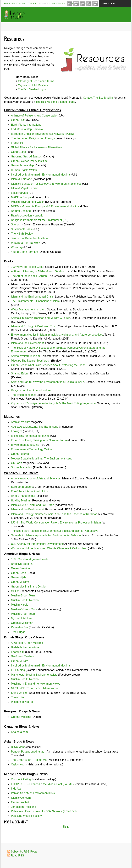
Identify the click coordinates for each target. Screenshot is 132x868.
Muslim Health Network (25, 600)
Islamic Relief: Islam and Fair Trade (33, 505)
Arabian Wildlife (21, 422)
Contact (32, 3)
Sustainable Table (22, 229)
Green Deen (18, 573)
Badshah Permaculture (25, 647)
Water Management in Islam (28, 309)
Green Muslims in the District (29, 587)
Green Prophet (20, 802)
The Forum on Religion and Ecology (33, 138)
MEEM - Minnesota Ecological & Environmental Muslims (45, 206)
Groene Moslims (21, 717)
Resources (44, 3)
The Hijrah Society (22, 234)
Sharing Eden (19, 374)
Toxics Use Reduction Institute (29, 238)
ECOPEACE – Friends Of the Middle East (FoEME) (42, 784)
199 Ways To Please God (26, 267)
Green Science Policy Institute (29, 161)
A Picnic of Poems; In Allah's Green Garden (37, 271)
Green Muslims (20, 582)
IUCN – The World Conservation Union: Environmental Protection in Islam (56, 523)
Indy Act (16, 789)
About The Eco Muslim (15, 3)
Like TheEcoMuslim (70, 3)
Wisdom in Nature (22, 702)
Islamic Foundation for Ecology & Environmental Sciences (46, 184)
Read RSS (17, 856)
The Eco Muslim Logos (32, 89)
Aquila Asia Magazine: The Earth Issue (35, 427)
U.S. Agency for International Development (37, 544)
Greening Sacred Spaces (26, 157)
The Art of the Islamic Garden (29, 276)
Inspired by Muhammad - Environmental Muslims (41, 175)
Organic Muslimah (22, 623)
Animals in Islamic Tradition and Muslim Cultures (41, 318)
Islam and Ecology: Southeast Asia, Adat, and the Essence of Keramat (54, 514)
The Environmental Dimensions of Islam (35, 301)
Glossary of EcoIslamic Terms (36, 81)
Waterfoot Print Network (26, 243)
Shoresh (16, 224)
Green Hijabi (19, 577)
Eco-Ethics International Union (29, 491)
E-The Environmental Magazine (30, 436)
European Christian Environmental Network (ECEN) (42, 134)
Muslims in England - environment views (35, 684)
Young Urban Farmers (24, 252)
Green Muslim (20, 661)
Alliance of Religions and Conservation (35, 116)
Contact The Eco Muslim (98, 98)
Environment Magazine (25, 445)
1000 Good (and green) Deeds (30, 559)
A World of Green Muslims (27, 643)
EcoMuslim (18, 652)
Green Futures (20, 454)
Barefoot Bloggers (22, 487)
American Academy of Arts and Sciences (36, 478)
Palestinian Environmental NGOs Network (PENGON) (44, 811)
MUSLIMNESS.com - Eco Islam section (35, 688)
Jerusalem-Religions (23, 807)
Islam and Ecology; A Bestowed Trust (34, 326)
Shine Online (19, 693)
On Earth (16, 463)
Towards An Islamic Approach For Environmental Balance (46, 535)
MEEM (15, 591)
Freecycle (17, 143)
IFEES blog (18, 670)
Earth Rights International (27, 125)
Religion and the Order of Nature (31, 390)
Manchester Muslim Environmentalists (34, 675)
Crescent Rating (21, 779)
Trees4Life (17, 697)
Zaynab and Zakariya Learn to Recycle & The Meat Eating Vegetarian (53, 403)
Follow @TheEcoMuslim (76, 3)
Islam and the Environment (27, 343)
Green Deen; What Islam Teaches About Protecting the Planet (49, 365)
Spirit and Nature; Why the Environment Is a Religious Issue (48, 382)
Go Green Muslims (22, 656)
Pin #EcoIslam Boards (95, 3)
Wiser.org (17, 247)
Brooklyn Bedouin (22, 564)
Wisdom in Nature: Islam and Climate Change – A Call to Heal (49, 548)
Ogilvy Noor (18, 764)
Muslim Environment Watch (28, 202)
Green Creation (20, 568)
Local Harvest (19, 193)
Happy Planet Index (23, 496)
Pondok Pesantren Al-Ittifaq (28, 752)
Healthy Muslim (20, 501)
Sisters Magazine (22, 467)
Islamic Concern (21, 798)
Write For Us (58, 3)
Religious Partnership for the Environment (36, 220)
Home (66, 827)
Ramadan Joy (20, 627)
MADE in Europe (21, 197)
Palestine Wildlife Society (26, 816)
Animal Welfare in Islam (25, 356)
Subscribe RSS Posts (24, 852)
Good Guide (18, 152)
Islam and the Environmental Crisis (32, 297)
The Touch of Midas (23, 395)
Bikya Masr (18, 747)
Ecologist (17, 431)
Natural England (21, 211)
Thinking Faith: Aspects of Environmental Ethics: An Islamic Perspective (55, 531)
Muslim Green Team (23, 596)
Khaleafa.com (19, 732)
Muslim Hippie (20, 605)
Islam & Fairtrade (21, 179)
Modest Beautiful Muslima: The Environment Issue (42, 459)
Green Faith (18, 120)
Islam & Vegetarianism (25, 188)
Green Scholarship (22, 165)
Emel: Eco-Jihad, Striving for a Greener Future (39, 440)
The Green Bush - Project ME (29, 760)
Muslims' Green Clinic (24, 609)
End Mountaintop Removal (27, 129)
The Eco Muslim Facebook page (55, 102)
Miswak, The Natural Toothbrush (31, 361)
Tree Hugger (19, 632)
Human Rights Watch (24, 170)
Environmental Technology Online (31, 449)
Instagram (82, 3)
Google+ (89, 3)
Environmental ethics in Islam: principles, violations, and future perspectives (57, 335)
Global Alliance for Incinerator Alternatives (36, 147)
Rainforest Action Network (27, 216)
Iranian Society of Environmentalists (33, 793)
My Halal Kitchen (21, 618)
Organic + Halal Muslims (33, 85)
